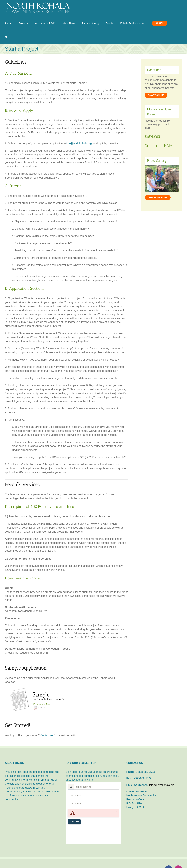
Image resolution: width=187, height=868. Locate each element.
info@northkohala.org (79, 143)
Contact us (47, 735)
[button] (6, 37)
